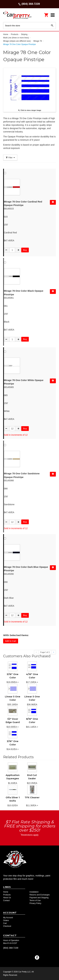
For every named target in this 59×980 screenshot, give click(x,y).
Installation (34, 892)
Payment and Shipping (39, 898)
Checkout (7, 926)
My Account (8, 918)
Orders (6, 920)
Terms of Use (35, 900)
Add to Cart (11, 641)
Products (7, 895)
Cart (5, 923)
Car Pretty (17, 15)
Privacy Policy (35, 903)
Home (6, 892)
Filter (10, 158)
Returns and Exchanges (40, 895)
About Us (7, 898)
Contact (6, 900)
